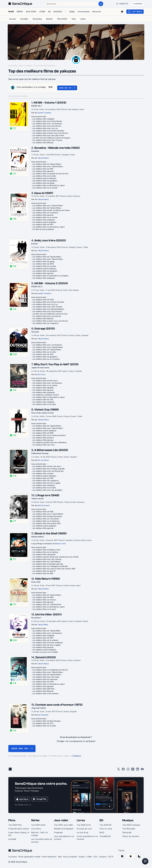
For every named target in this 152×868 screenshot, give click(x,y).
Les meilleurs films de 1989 (43, 433)
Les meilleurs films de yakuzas (45, 66)
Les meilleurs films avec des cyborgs (47, 559)
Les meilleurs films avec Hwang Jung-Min (49, 469)
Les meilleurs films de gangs (44, 183)
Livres (81, 820)
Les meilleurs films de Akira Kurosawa (47, 516)
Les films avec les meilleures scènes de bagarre (51, 138)
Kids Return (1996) (48, 579)
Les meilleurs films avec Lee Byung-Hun (48, 471)
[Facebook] (123, 770)
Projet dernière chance (19, 829)
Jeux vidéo (61, 820)
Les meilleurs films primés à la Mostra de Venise (51, 210)
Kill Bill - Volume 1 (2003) (50, 103)
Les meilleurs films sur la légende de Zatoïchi (50, 670)
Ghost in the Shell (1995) (51, 533)
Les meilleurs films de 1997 (43, 224)
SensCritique (13, 66)
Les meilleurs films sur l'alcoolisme (46, 519)
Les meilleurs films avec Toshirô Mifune (48, 514)
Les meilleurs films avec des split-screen (48, 135)
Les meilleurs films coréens (43, 473)
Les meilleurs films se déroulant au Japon (49, 185)
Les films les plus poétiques (43, 229)
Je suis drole (82, 832)
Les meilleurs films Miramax (43, 143)
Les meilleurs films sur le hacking (45, 552)
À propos (13, 857)
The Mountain (129, 829)
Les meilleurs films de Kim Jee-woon (47, 466)
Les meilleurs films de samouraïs (45, 679)
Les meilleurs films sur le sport (44, 609)
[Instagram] (128, 770)
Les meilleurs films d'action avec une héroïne (50, 133)
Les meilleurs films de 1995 (43, 573)
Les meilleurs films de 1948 (43, 512)
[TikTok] (133, 770)
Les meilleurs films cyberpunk (44, 554)
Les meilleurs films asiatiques (44, 220)
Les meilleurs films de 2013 (43, 400)
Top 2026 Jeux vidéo (63, 825)
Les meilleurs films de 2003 (43, 682)
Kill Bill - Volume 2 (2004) (51, 283)
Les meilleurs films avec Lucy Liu (45, 128)
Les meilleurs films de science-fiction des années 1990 (54, 569)
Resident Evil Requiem (64, 829)
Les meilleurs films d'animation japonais (48, 564)
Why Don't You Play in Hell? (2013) (56, 364)
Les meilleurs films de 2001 (43, 638)
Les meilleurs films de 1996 (43, 597)
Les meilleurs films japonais (43, 171)
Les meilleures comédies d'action (46, 395)
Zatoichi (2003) (46, 657)
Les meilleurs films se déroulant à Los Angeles (50, 276)
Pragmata (58, 832)
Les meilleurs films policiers (43, 438)
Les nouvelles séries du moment (42, 841)
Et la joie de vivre (84, 829)
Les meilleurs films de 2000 (43, 264)
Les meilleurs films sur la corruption (46, 359)
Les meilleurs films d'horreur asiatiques (48, 643)
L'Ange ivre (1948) (47, 495)
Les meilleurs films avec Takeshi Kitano (48, 166)
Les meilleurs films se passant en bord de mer (50, 174)
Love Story (36, 829)
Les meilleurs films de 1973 (43, 723)
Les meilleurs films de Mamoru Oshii (46, 550)
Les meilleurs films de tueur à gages (47, 483)
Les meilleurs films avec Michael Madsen (48, 309)
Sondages (28, 66)
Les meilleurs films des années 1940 (47, 523)
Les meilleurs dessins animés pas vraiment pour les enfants (56, 557)
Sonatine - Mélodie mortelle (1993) (57, 148)
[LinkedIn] (138, 770)
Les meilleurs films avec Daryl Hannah (47, 121)
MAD (102, 832)
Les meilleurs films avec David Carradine (48, 131)
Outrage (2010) (45, 329)
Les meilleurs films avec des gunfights (47, 490)
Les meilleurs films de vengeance (46, 323)
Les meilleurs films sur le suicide (45, 188)
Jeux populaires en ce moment (64, 838)
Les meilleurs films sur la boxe (44, 600)
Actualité (12, 839)
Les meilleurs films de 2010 (43, 354)
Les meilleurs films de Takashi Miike (46, 631)
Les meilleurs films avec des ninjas (46, 677)
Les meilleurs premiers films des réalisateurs (50, 442)
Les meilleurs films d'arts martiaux (46, 693)
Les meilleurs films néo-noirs (44, 445)
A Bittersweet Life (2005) (51, 450)
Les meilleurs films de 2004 (43, 300)
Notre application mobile (29, 857)
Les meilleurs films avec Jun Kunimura (47, 124)
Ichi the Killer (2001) (48, 614)
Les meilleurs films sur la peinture (45, 213)
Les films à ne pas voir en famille (45, 652)
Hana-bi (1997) (44, 193)
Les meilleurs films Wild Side (44, 689)
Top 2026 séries (38, 825)
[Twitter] (119, 770)
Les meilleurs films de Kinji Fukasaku (47, 721)
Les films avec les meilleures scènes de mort (50, 314)
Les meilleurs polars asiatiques (44, 178)
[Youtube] (142, 770)
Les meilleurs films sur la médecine (46, 521)
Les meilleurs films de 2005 (43, 478)
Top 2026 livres (84, 825)
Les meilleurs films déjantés (43, 388)
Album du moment (131, 836)
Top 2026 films (15, 825)
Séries (35, 820)
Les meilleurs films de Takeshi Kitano (47, 164)
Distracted (127, 832)
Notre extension (49, 857)
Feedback (77, 756)
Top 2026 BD (106, 825)
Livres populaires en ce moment (87, 838)
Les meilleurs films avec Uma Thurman (47, 140)
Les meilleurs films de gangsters (45, 181)
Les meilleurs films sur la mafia (44, 176)
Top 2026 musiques (131, 825)
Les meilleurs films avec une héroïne (47, 126)
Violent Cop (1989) (47, 410)
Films (21, 66)
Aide (60, 857)
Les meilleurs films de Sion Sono (45, 381)
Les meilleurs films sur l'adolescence (47, 604)
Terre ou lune (106, 829)
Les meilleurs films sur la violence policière (49, 435)
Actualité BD (105, 836)
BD (101, 820)
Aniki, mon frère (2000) (50, 240)
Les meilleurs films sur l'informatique (47, 562)
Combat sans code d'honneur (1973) (59, 705)
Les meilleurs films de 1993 (43, 169)
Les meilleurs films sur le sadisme (45, 640)
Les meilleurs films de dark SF (44, 571)
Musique (128, 820)
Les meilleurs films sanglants (43, 119)
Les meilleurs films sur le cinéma (45, 385)
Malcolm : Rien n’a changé (39, 834)
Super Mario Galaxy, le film (19, 834)
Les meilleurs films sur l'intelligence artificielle (50, 566)
